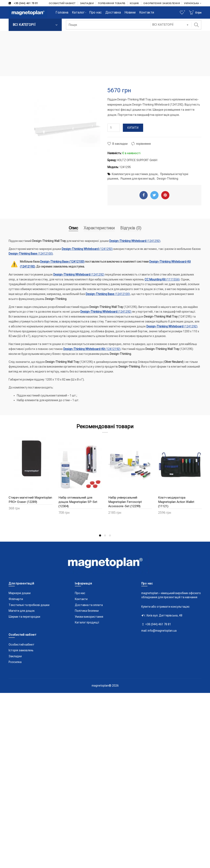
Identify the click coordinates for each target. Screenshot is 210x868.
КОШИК (134, 3)
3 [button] (110, 535)
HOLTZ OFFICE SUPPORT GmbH (137, 160)
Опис (73, 228)
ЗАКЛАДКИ (87, 3)
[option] (30, 476)
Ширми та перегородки (24, 617)
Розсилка (15, 662)
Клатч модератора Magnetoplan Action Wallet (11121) (176, 502)
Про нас (80, 593)
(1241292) (135, 241)
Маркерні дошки (20, 593)
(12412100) (31, 254)
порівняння (143, 144)
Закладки (15, 656)
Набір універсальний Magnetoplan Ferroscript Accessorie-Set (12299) (125, 502)
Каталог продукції (87, 622)
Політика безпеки (87, 611)
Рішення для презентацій (138, 179)
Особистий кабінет (22, 645)
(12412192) (92, 349)
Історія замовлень (21, 650)
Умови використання (89, 617)
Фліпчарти (16, 599)
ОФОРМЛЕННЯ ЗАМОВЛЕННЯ (162, 3)
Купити (133, 128)
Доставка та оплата (89, 605)
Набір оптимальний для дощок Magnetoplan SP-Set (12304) (78, 502)
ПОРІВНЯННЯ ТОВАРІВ (112, 3)
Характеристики (99, 228)
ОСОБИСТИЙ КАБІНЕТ (62, 3)
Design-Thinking (168, 179)
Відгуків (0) (131, 228)
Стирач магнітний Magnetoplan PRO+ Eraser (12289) (30, 500)
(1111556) (162, 279)
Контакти (81, 599)
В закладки (120, 144)
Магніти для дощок (22, 611)
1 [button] (100, 535)
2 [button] (105, 535)
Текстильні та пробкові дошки (29, 605)
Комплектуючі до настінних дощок (135, 174)
